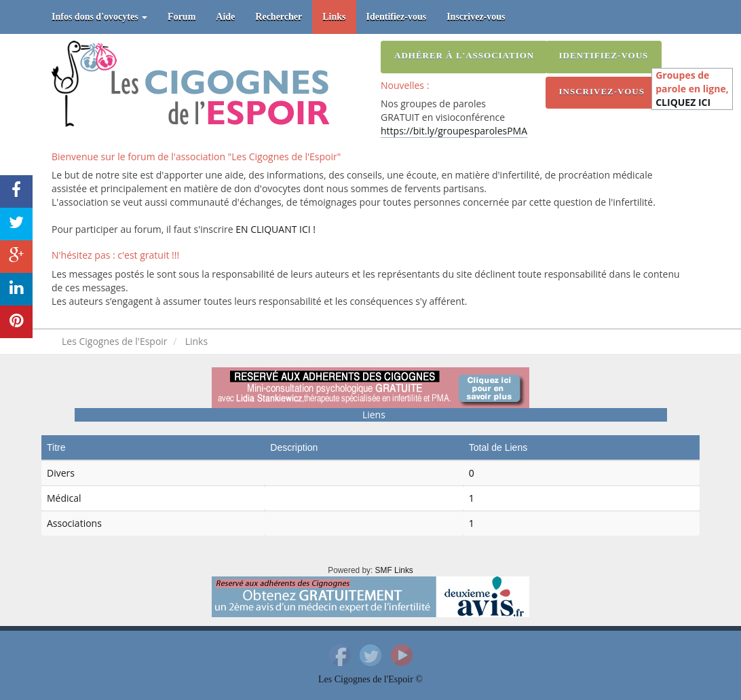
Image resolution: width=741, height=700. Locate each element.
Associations (74, 523)
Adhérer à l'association (464, 55)
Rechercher (279, 17)
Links (334, 17)
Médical (64, 498)
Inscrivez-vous (476, 17)
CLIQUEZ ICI (683, 102)
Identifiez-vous (397, 17)
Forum (182, 17)
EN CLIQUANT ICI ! (275, 229)
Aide (225, 17)
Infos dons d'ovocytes (99, 17)
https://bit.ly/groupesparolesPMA (454, 131)
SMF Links (394, 570)
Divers (61, 473)
